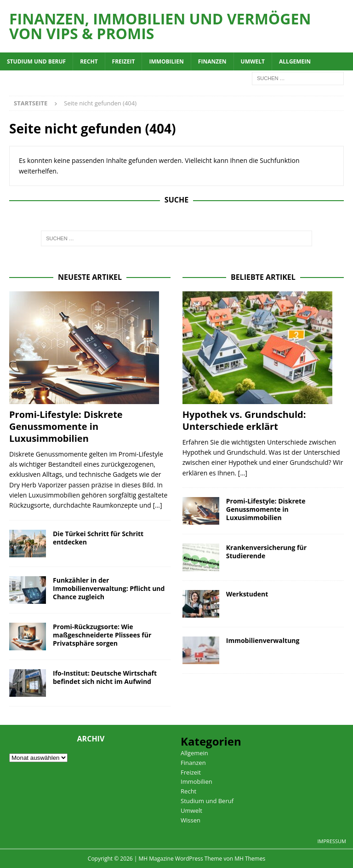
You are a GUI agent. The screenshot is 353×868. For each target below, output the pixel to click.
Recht (89, 61)
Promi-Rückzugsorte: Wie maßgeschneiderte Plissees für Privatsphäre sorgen (102, 635)
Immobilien (166, 61)
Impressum (332, 841)
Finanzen (212, 61)
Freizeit (124, 61)
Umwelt (253, 61)
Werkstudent (247, 594)
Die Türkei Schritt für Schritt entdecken (98, 538)
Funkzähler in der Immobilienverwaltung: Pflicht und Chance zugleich (109, 588)
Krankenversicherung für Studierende (266, 552)
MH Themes (250, 859)
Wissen (191, 820)
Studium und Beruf (36, 61)
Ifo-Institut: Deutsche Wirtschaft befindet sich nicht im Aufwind (105, 677)
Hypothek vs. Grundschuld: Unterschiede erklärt (244, 420)
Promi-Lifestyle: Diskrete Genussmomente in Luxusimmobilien (66, 426)
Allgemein (295, 61)
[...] (157, 505)
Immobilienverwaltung (263, 640)
